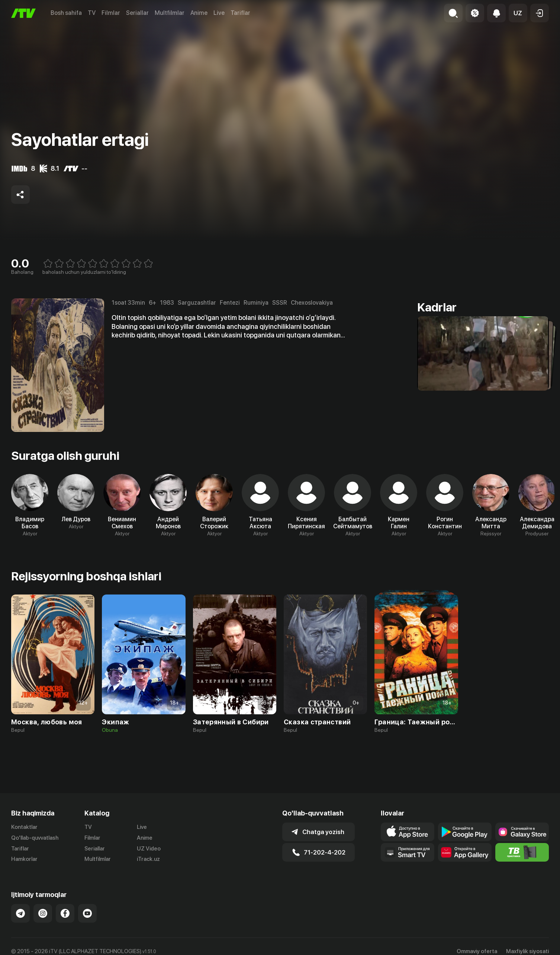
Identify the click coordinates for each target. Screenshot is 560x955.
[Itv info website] (522, 852)
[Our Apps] (408, 852)
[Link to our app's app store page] (408, 832)
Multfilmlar (170, 13)
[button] (518, 13)
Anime (199, 13)
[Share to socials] (20, 195)
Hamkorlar (24, 859)
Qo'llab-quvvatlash (35, 838)
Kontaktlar (24, 827)
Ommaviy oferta (477, 951)
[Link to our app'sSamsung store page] (522, 832)
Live (219, 13)
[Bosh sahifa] (23, 13)
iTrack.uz (148, 859)
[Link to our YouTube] (87, 913)
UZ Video (149, 849)
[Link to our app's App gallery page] (465, 852)
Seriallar (137, 13)
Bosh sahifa (66, 13)
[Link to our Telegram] (20, 913)
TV (92, 13)
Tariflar (240, 13)
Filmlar (111, 13)
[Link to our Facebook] (65, 913)
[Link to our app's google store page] (465, 832)
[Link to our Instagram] (43, 913)
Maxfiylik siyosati (527, 951)
